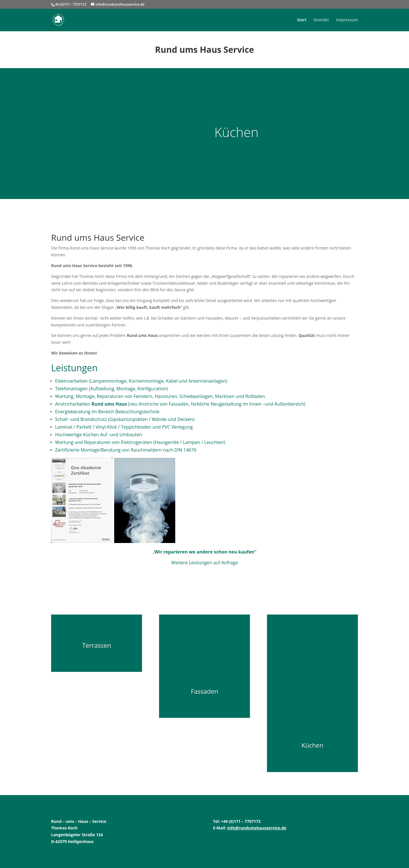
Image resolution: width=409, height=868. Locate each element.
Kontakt (321, 20)
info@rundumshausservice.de (257, 828)
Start (302, 20)
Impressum (347, 20)
